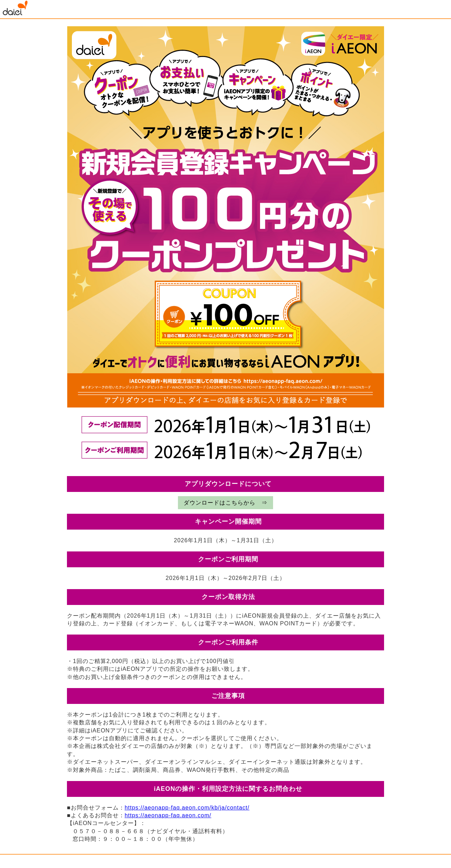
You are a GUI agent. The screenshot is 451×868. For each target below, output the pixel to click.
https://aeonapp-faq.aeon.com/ (168, 815)
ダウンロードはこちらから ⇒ (225, 503)
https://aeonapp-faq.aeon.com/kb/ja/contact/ (187, 808)
